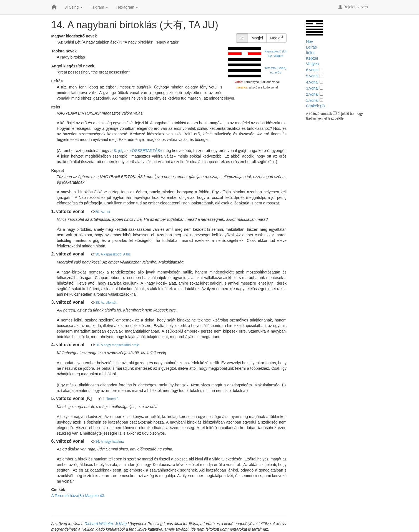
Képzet (312, 58)
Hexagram (127, 7)
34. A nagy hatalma (109, 442)
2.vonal (312, 94)
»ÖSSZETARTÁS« (146, 151)
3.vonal (312, 88)
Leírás (311, 47)
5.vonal (312, 76)
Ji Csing (74, 7)
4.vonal (312, 82)
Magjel (257, 38)
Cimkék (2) (315, 106)
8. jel (118, 151)
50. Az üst (103, 212)
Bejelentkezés (353, 7)
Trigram (99, 7)
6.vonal (312, 70)
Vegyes (312, 64)
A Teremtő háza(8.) (68, 496)
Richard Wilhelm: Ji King (106, 524)
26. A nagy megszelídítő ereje (117, 345)
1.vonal (312, 100)
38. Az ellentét (106, 303)
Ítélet (310, 53)
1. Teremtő (111, 399)
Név (309, 42)
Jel (242, 38)
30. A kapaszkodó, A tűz (113, 254)
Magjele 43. (95, 496)
